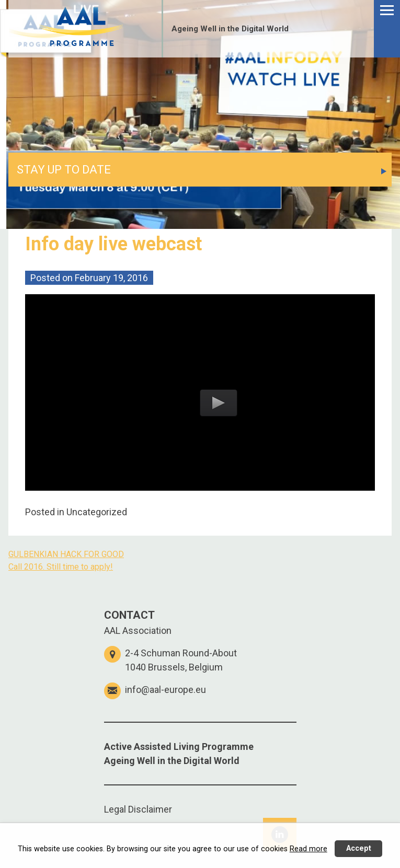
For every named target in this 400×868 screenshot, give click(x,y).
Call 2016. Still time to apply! (61, 567)
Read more (308, 849)
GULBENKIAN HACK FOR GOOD (66, 554)
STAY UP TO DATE (64, 170)
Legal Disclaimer (138, 809)
